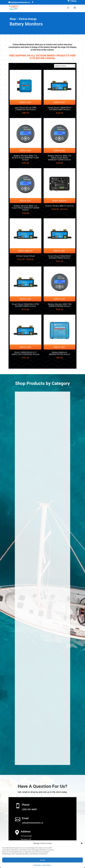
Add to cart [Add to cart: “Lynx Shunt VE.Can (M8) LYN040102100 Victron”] (25, 102)
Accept (43, 860)
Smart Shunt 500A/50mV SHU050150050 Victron (59, 257)
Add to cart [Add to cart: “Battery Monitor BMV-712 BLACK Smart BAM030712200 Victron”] (25, 150)
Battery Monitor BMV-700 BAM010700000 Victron (60, 305)
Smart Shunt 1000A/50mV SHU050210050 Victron (59, 108)
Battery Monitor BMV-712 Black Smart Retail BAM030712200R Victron (60, 158)
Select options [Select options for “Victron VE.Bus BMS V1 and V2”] (59, 201)
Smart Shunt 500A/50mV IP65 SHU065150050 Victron (25, 305)
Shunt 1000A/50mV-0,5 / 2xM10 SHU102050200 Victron (26, 353)
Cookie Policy (37, 865)
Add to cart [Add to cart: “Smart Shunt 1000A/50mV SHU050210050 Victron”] (59, 102)
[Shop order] (65, 66)
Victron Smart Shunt (26, 256)
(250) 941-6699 (29, 809)
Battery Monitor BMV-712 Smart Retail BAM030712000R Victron (26, 208)
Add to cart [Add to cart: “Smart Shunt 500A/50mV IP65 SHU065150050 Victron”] (25, 299)
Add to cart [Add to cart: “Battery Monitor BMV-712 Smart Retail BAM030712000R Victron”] (25, 201)
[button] (82, 843)
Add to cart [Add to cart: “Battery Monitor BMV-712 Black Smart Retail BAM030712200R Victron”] (59, 150)
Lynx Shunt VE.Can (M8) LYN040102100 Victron (25, 108)
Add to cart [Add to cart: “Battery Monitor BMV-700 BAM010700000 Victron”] (59, 299)
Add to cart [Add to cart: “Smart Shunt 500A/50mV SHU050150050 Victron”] (59, 251)
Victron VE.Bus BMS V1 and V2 (59, 206)
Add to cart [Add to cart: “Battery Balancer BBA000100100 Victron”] (59, 347)
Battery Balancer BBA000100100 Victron (60, 353)
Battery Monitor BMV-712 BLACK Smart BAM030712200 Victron (26, 158)
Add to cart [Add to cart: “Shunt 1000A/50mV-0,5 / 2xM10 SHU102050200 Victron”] (25, 347)
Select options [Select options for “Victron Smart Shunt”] (25, 251)
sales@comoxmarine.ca (32, 823)
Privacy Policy (47, 865)
